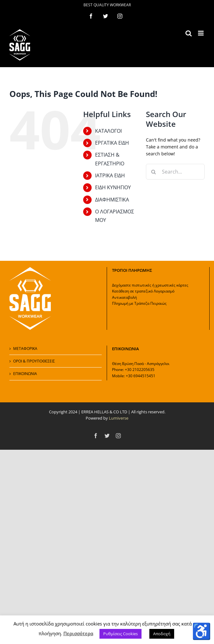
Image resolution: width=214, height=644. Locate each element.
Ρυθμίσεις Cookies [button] (120, 634)
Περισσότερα (78, 633)
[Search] (154, 172)
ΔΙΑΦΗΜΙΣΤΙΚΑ (112, 200)
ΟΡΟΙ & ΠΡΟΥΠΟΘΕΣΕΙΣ (34, 361)
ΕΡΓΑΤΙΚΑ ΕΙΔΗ (112, 143)
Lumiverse (119, 418)
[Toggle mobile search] (189, 33)
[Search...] (175, 172)
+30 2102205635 (140, 370)
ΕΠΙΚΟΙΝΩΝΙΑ (25, 374)
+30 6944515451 (141, 376)
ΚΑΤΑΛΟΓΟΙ (108, 131)
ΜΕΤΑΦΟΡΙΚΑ (25, 349)
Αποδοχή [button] (162, 634)
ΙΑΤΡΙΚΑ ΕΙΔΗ (110, 175)
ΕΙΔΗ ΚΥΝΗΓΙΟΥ (113, 187)
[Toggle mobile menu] (201, 33)
